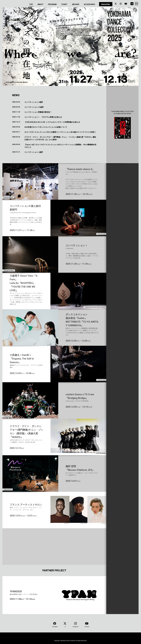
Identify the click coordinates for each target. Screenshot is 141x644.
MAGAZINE (106, 4)
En (136, 4)
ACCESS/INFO (89, 4)
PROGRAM (52, 4)
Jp (132, 4)
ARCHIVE (76, 4)
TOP (31, 5)
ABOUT (40, 4)
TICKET (64, 4)
